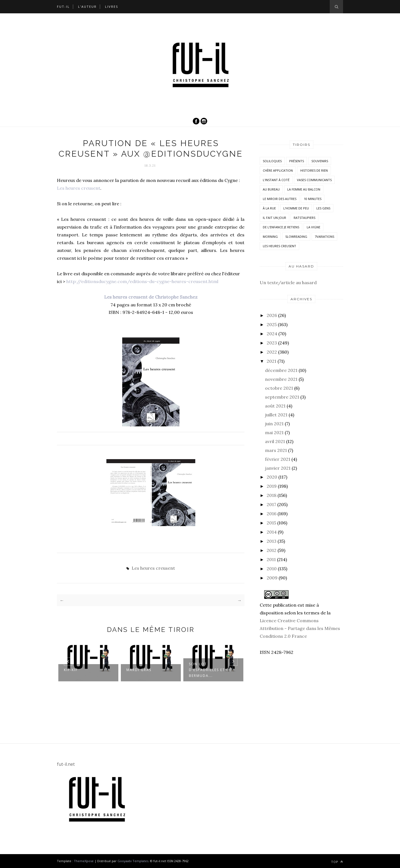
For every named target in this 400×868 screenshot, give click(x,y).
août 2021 (275, 406)
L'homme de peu (296, 208)
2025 (272, 324)
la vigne (313, 227)
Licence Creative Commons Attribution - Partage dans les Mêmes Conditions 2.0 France (300, 628)
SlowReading (296, 237)
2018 (272, 495)
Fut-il (63, 7)
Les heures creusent (79, 188)
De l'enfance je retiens (281, 227)
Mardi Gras (139, 670)
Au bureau (271, 189)
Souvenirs (320, 161)
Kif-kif (71, 670)
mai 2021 (274, 432)
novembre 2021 (281, 379)
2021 (272, 361)
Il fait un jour (274, 218)
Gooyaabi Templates (133, 861)
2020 (272, 477)
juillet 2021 (276, 415)
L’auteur (87, 7)
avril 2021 (275, 441)
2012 (272, 550)
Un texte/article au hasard (288, 282)
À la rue (269, 208)
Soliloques (272, 161)
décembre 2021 (281, 370)
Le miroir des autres (280, 199)
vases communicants (314, 180)
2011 (271, 559)
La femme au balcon (304, 189)
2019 (272, 486)
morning (270, 237)
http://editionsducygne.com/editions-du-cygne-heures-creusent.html (142, 281)
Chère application (278, 170)
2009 (272, 578)
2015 (271, 523)
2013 (272, 541)
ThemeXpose (84, 861)
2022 (272, 352)
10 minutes (313, 199)
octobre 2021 (279, 388)
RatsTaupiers (304, 218)
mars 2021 (276, 450)
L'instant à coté (276, 180)
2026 (272, 315)
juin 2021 (274, 424)
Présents (297, 161)
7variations (324, 237)
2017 (271, 504)
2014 (272, 532)
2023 (272, 343)
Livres (112, 7)
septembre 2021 (282, 397)
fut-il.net (66, 764)
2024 (272, 334)
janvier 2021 (278, 468)
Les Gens (323, 208)
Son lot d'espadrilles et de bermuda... (210, 670)
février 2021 (278, 459)
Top (337, 862)
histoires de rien (314, 170)
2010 (272, 569)
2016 (272, 514)
